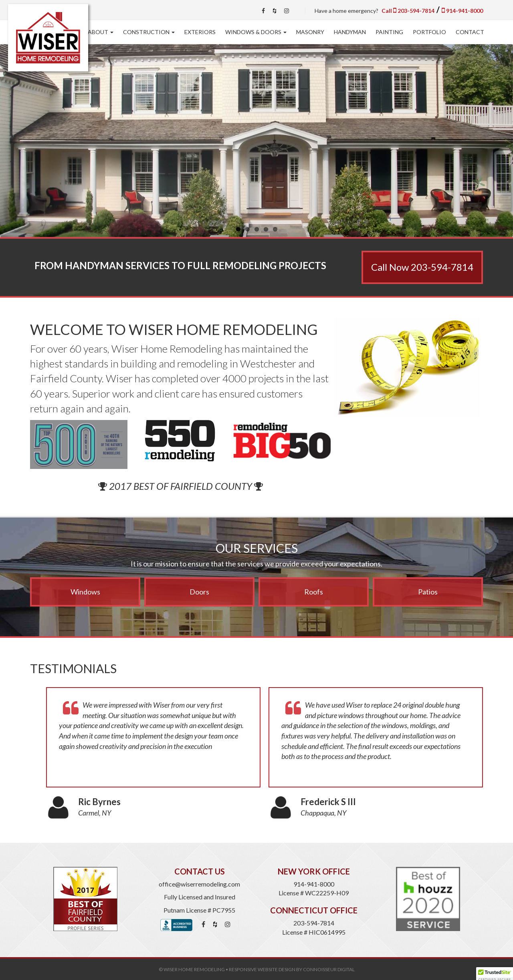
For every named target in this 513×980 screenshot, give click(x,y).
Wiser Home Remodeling (195, 969)
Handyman (350, 32)
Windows (85, 592)
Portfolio (429, 32)
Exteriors (200, 32)
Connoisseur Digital (329, 969)
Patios (428, 592)
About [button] (101, 32)
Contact (470, 32)
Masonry (310, 32)
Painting (389, 32)
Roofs (314, 592)
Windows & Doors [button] (256, 32)
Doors (199, 592)
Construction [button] (149, 32)
